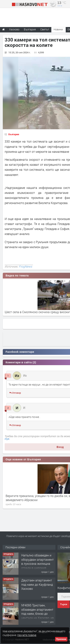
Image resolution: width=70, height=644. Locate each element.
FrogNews (25, 266)
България (14, 134)
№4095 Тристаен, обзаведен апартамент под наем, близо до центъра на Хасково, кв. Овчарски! (38, 614)
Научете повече (27, 635)
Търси (64, 604)
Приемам (61, 639)
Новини (58, 29)
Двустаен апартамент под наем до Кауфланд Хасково (37, 584)
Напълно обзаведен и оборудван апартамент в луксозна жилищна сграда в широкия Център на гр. (38, 564)
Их (25, 375)
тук (7, 439)
